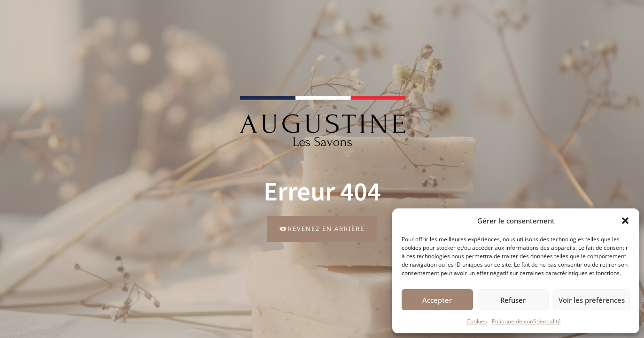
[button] (625, 221)
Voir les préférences (592, 300)
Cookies (477, 321)
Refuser (513, 300)
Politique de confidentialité (526, 321)
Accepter (437, 300)
